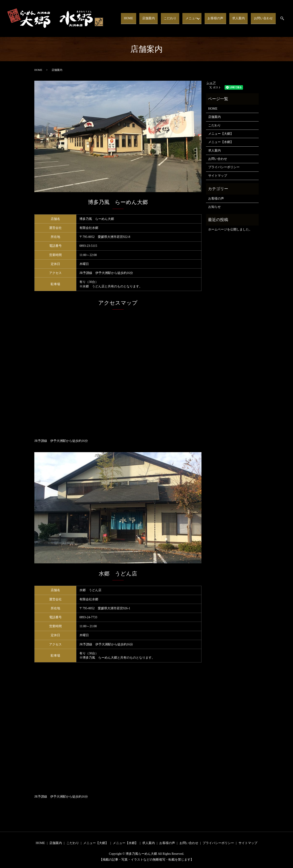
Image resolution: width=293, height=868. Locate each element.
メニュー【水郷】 (221, 142)
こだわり (179, 18)
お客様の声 (222, 18)
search (285, 18)
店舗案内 (160, 18)
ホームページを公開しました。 (230, 229)
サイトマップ (218, 176)
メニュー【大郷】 (221, 134)
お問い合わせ (265, 18)
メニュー (198, 18)
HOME (143, 18)
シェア (211, 83)
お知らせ (214, 207)
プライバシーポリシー (224, 167)
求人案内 (243, 18)
